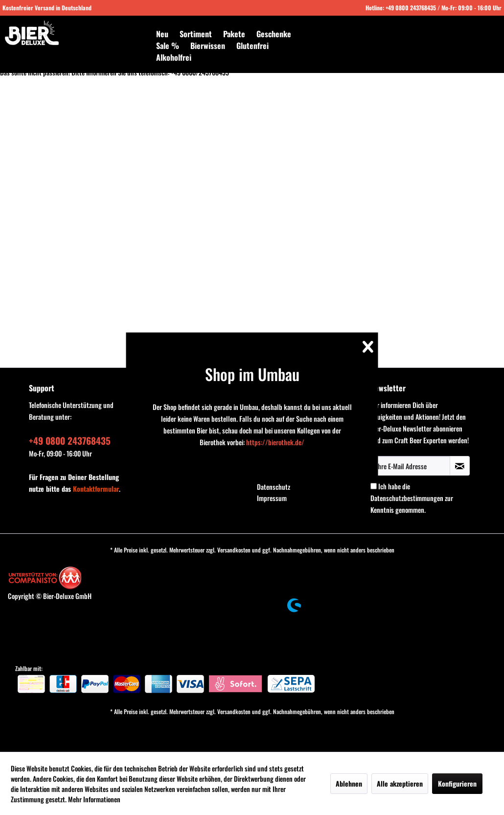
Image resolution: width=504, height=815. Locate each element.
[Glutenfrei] (252, 46)
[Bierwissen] (208, 46)
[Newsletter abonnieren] (460, 466)
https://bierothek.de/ (275, 442)
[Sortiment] (196, 34)
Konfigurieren (457, 783)
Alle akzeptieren (400, 783)
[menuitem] (162, 34)
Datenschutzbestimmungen (407, 498)
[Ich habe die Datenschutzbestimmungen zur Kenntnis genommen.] (374, 486)
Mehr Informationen (94, 799)
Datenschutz (274, 487)
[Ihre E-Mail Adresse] (410, 466)
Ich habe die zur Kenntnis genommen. (412, 498)
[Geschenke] (274, 34)
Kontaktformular (96, 489)
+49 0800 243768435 (411, 8)
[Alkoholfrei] (174, 57)
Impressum (272, 498)
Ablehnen (349, 783)
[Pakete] (234, 34)
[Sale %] (168, 46)
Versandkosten (234, 550)
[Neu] (162, 34)
